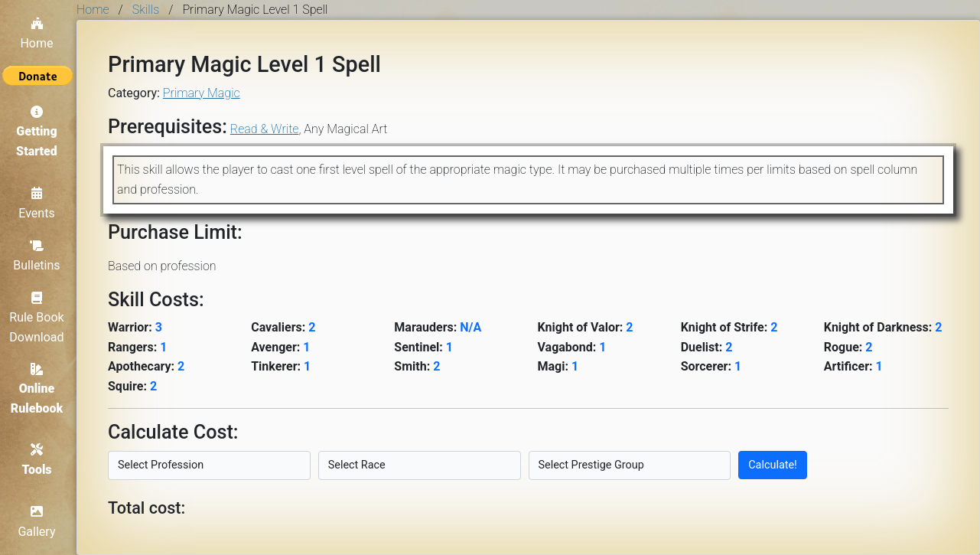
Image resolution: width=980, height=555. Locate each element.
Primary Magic (202, 93)
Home (38, 32)
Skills (146, 10)
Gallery (39, 523)
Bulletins (38, 255)
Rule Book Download (38, 317)
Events (38, 203)
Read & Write (265, 129)
